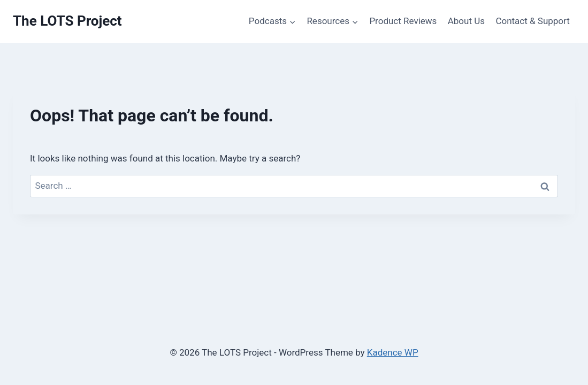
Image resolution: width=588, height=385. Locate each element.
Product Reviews (403, 21)
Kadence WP (393, 352)
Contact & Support (532, 21)
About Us (466, 21)
